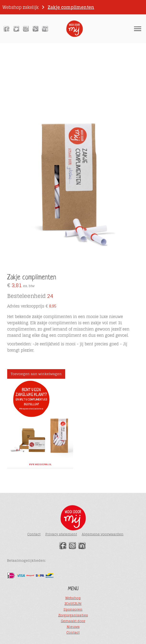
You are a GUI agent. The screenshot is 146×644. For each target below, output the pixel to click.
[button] (138, 29)
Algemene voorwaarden (103, 534)
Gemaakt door (73, 621)
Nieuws (73, 627)
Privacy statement (61, 534)
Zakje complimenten (71, 7)
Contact (34, 534)
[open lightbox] (73, 171)
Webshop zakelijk (20, 7)
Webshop (73, 598)
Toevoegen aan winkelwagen (36, 374)
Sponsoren (73, 609)
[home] (73, 29)
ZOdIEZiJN (73, 604)
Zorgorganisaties (73, 615)
